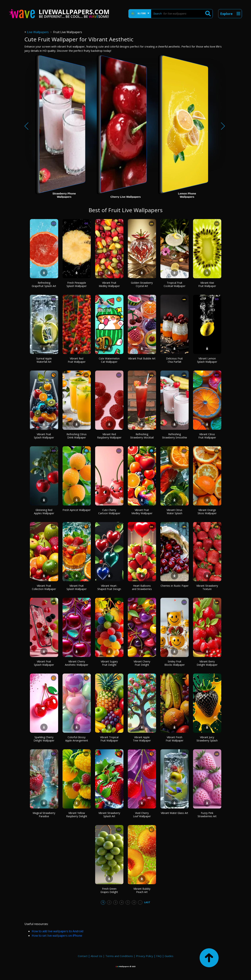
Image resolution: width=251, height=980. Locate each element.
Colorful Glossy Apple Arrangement (77, 739)
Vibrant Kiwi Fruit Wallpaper (207, 284)
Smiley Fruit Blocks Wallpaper (175, 663)
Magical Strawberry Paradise (44, 815)
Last (147, 902)
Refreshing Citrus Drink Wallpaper (77, 436)
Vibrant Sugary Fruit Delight (109, 663)
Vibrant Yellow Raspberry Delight (77, 815)
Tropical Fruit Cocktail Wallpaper (175, 284)
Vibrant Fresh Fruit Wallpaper (175, 739)
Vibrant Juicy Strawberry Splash (207, 739)
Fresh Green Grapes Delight (109, 890)
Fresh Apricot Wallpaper (77, 510)
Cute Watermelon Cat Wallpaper (109, 360)
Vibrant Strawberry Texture (207, 587)
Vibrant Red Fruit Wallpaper (77, 360)
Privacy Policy (145, 956)
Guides (169, 956)
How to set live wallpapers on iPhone (57, 936)
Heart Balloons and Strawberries (142, 587)
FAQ (159, 956)
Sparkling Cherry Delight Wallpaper (44, 739)
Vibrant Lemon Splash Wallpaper (207, 360)
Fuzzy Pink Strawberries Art (207, 815)
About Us (96, 956)
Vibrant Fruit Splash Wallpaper (44, 436)
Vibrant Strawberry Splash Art (109, 815)
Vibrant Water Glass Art (174, 813)
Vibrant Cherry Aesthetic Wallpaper (77, 663)
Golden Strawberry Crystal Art (142, 284)
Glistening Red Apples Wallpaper (44, 512)
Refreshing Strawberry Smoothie (175, 436)
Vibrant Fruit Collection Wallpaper (44, 587)
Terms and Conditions (119, 956)
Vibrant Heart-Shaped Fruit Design (109, 587)
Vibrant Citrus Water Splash (174, 512)
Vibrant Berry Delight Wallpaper (207, 663)
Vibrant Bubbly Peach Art (142, 890)
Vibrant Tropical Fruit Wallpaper (109, 739)
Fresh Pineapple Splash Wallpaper (77, 284)
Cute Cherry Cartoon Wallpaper (109, 512)
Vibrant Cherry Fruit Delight (142, 663)
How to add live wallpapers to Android (58, 931)
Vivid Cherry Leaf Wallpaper (142, 815)
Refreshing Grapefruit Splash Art (44, 284)
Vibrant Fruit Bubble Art (142, 358)
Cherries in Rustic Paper (175, 586)
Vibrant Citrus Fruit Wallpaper (207, 436)
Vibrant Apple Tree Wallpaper (142, 739)
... (140, 902)
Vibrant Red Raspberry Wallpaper (109, 436)
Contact (83, 956)
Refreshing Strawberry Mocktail (142, 436)
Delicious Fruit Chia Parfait (174, 360)
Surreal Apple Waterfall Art (44, 360)
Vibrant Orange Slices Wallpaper (207, 512)
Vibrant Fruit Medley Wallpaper (109, 284)
